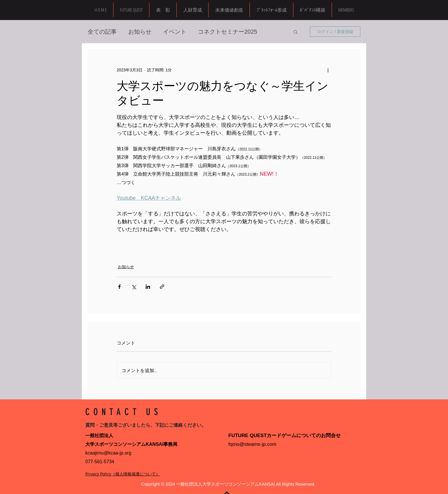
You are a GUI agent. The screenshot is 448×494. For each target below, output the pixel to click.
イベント (175, 32)
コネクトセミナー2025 (228, 32)
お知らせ (140, 32)
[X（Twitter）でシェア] (134, 287)
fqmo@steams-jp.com (252, 444)
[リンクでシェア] (162, 287)
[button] (346, 10)
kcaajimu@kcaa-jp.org (108, 453)
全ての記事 (102, 32)
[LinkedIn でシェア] (148, 287)
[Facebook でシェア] (119, 287)
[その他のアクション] (328, 70)
